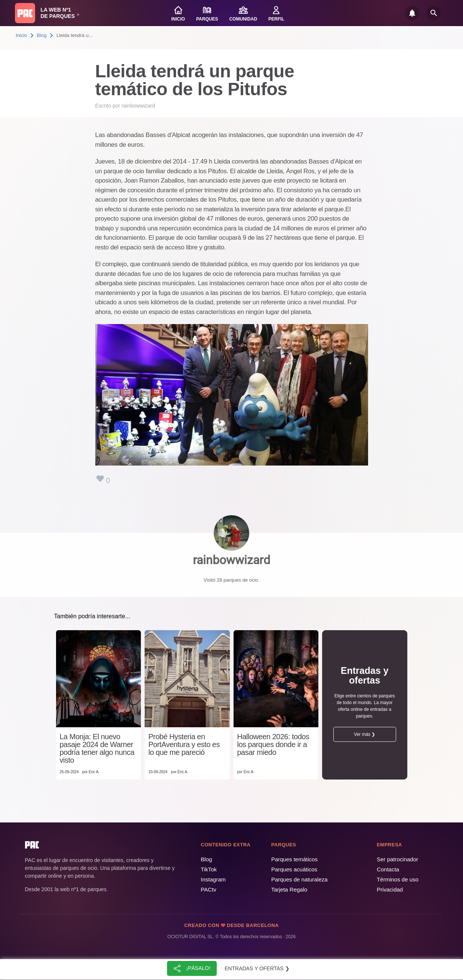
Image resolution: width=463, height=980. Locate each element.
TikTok (209, 869)
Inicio (21, 35)
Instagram (213, 879)
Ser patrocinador (397, 859)
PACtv (208, 889)
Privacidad (390, 889)
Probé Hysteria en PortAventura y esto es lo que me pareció (184, 745)
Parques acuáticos (294, 869)
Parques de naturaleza (300, 879)
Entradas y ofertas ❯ (257, 968)
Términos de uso (398, 879)
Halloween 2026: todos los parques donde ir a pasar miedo (273, 745)
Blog (42, 35)
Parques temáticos (294, 859)
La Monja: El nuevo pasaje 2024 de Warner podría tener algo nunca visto (97, 749)
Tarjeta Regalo (289, 889)
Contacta (388, 869)
